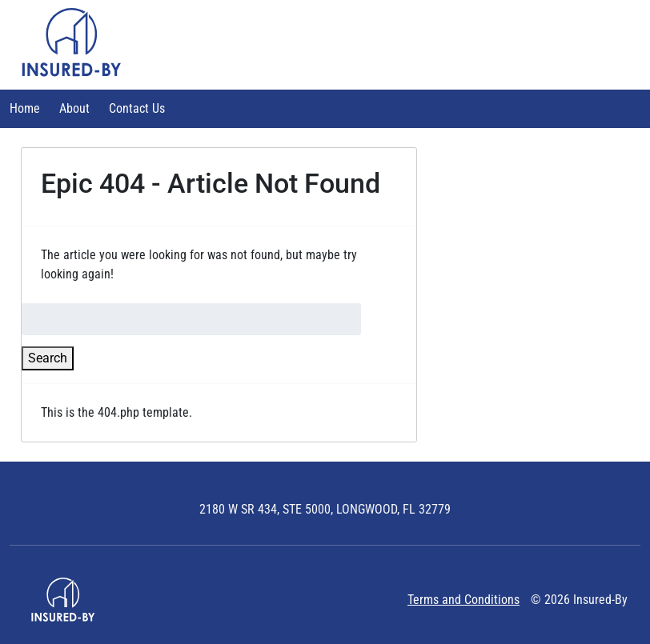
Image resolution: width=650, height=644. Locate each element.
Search (48, 358)
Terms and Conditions (463, 600)
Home (25, 108)
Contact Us (137, 108)
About (74, 108)
